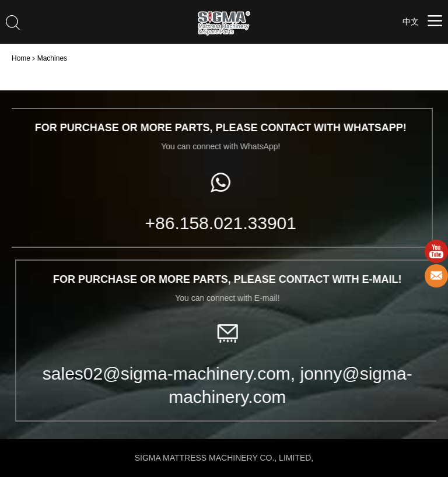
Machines (52, 58)
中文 (411, 22)
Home (21, 58)
